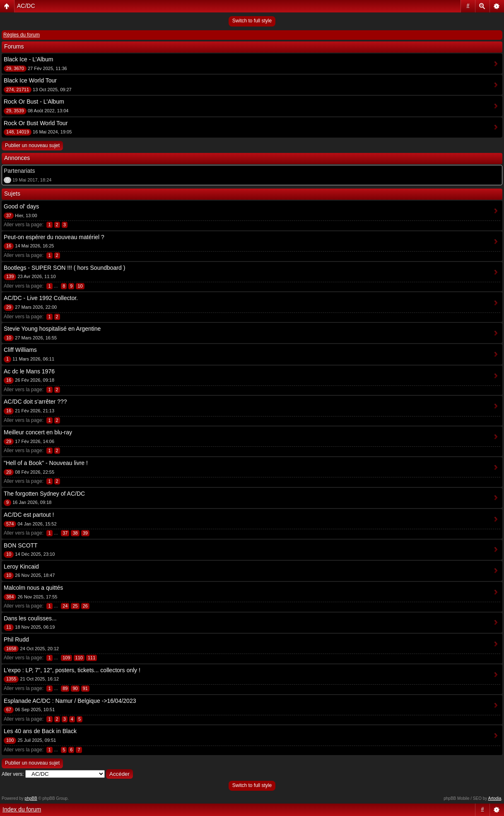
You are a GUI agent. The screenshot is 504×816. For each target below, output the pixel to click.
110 (79, 658)
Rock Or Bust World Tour (36, 123)
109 (66, 658)
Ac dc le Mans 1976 (29, 371)
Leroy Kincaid (21, 567)
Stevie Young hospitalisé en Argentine (52, 329)
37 (65, 533)
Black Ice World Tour (30, 80)
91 (85, 688)
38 (75, 533)
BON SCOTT (21, 545)
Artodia (495, 798)
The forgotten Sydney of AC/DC (44, 494)
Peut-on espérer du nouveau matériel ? (54, 237)
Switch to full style (252, 21)
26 (85, 606)
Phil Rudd (16, 639)
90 (75, 688)
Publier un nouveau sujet (32, 145)
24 (65, 606)
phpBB (31, 798)
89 (65, 688)
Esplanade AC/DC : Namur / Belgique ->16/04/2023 (70, 701)
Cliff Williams (20, 350)
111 (92, 658)
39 (85, 533)
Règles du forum (22, 35)
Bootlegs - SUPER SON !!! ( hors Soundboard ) (64, 268)
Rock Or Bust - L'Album (34, 102)
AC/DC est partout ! (29, 515)
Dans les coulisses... (30, 618)
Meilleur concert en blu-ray (38, 432)
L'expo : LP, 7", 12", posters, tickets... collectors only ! (72, 670)
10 (80, 286)
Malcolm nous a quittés (33, 588)
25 (75, 606)
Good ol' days (21, 206)
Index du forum (22, 809)
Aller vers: (13, 774)
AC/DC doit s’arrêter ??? (35, 402)
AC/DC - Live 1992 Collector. (41, 298)
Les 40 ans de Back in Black (40, 731)
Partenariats (19, 171)
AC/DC (26, 6)
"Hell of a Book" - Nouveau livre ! (46, 463)
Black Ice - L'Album (28, 59)
